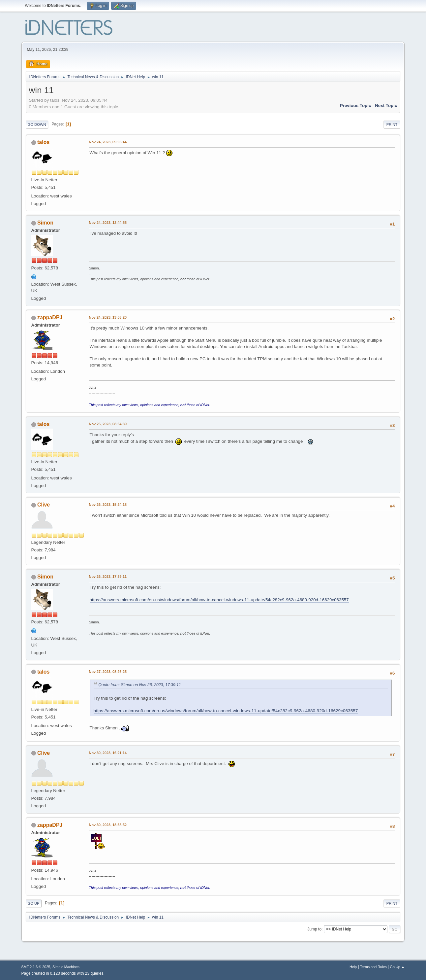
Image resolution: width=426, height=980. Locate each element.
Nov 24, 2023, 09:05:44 (108, 142)
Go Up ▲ (397, 967)
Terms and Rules (373, 967)
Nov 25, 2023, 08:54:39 (108, 424)
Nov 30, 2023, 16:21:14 (108, 753)
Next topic (386, 105)
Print (392, 124)
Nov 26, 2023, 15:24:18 (108, 505)
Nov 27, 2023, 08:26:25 (108, 672)
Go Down (37, 124)
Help (353, 967)
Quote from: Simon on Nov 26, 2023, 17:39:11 (140, 685)
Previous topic (356, 105)
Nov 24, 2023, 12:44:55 (108, 223)
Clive (44, 505)
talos (43, 142)
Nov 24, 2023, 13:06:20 (108, 317)
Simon (45, 223)
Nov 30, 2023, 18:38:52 (108, 825)
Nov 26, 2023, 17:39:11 (108, 577)
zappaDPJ (50, 317)
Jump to (314, 929)
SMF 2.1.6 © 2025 (36, 967)
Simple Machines (66, 967)
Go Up (34, 903)
